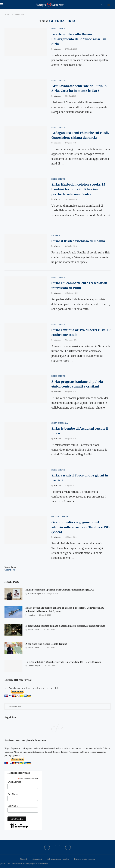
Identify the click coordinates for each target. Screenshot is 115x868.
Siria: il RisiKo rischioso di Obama (78, 241)
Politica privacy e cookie (58, 859)
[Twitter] (57, 847)
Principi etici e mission (84, 859)
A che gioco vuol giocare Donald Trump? (46, 644)
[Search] (114, 4)
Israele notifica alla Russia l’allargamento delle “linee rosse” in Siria (79, 39)
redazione (57, 49)
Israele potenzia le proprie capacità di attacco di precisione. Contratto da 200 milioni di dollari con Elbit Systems (65, 609)
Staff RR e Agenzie (35, 593)
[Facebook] (102, 4)
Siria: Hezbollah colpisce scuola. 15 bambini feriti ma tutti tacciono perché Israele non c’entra (78, 189)
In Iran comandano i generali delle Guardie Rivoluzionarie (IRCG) (60, 590)
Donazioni (37, 859)
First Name (13, 794)
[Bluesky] (68, 847)
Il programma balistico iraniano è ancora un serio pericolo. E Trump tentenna (65, 626)
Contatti (24, 859)
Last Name (13, 806)
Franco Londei (34, 630)
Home (7, 14)
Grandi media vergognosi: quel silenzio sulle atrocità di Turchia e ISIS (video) (81, 527)
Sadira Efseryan (34, 666)
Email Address (15, 782)
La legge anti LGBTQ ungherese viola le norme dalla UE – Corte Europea (63, 662)
